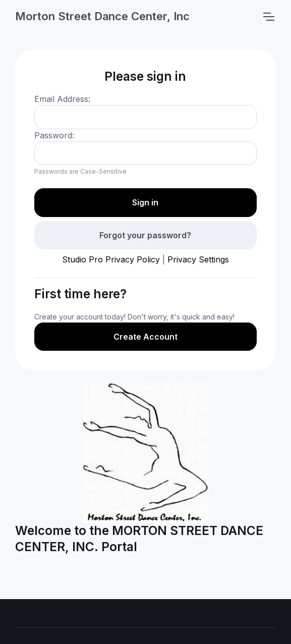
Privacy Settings (198, 259)
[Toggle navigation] (268, 17)
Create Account (145, 337)
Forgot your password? (145, 235)
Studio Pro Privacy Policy (111, 259)
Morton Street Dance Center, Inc (102, 16)
